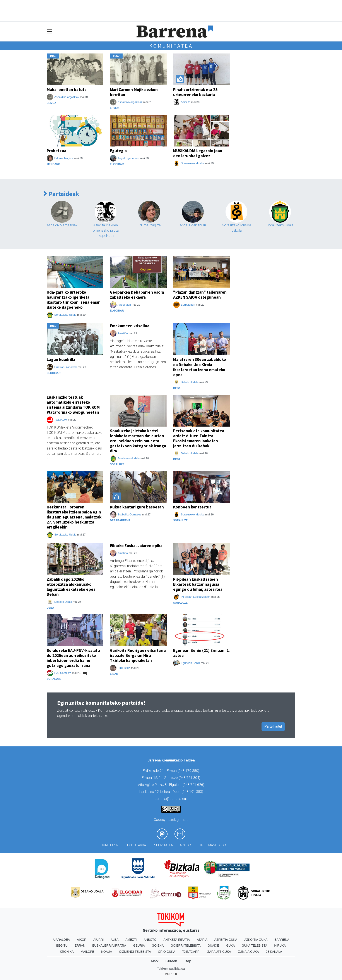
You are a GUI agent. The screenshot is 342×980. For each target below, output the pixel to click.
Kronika (67, 952)
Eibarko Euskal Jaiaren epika (136, 546)
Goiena (158, 946)
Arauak (186, 845)
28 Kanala (274, 952)
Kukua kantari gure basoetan (137, 507)
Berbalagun (188, 305)
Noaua (107, 952)
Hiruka (280, 946)
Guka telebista (254, 946)
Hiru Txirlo (124, 668)
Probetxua (56, 151)
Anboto (150, 940)
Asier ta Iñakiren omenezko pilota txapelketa (106, 230)
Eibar (114, 674)
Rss (239, 845)
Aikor (82, 940)
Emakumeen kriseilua (130, 326)
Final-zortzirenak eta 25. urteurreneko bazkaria (196, 92)
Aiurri (98, 940)
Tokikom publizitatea (171, 969)
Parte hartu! (273, 726)
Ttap (188, 961)
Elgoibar (117, 164)
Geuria (139, 946)
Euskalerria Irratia (109, 946)
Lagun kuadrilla (61, 359)
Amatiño (123, 333)
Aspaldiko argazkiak (67, 97)
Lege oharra (136, 845)
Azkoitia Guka (256, 940)
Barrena (282, 940)
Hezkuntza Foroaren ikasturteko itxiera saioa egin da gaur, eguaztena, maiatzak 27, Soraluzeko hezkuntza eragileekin (74, 517)
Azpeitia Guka (226, 940)
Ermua (51, 103)
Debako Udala (190, 382)
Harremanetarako (214, 845)
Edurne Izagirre (64, 158)
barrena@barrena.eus (171, 799)
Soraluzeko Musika (193, 163)
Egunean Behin (190, 663)
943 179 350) (189, 771)
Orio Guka (167, 952)
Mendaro (53, 164)
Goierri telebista (186, 946)
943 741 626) (194, 785)
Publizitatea (163, 845)
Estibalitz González (129, 514)
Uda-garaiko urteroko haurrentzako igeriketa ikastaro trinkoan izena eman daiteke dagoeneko (74, 300)
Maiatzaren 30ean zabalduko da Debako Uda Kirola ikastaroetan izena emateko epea (200, 367)
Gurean (171, 961)
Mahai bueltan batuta (67, 90)
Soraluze (117, 464)
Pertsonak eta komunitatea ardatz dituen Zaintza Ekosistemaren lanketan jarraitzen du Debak (199, 438)
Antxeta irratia (177, 940)
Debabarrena (120, 520)
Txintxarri (191, 952)
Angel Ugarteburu (128, 158)
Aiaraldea (61, 940)
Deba (177, 388)
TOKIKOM (61, 420)
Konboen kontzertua (192, 507)
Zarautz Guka (219, 952)
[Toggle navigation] (49, 32)
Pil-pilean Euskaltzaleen (196, 597)
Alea (115, 940)
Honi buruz (110, 845)
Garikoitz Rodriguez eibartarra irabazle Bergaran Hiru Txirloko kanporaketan (138, 655)
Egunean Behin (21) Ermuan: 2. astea (201, 653)
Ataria (202, 940)
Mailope (87, 952)
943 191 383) (193, 792)
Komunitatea (171, 46)
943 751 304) (190, 778)
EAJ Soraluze (63, 673)
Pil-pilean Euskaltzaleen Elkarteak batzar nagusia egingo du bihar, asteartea (198, 584)
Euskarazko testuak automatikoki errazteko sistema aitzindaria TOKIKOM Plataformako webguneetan (73, 405)
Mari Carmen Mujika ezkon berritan (134, 92)
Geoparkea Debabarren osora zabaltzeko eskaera (137, 295)
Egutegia (118, 151)
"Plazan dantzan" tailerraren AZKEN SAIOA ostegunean (200, 295)
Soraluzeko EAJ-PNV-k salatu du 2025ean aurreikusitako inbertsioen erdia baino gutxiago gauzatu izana (73, 658)
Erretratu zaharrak (66, 367)
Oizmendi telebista (135, 952)
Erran (80, 946)
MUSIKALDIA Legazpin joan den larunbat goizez (198, 153)
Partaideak (61, 194)
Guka (231, 946)
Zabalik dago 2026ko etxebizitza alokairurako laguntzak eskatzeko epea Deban (71, 587)
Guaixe (213, 946)
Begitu (62, 946)
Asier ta (186, 102)
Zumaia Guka (248, 952)
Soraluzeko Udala (280, 225)
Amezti (131, 940)
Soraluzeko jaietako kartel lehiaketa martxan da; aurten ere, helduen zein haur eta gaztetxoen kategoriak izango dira (138, 441)
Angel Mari (124, 305)
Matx (155, 961)
